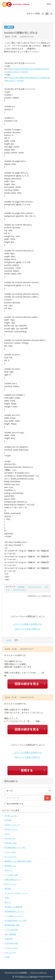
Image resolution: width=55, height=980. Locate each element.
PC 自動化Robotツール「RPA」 (16, 920)
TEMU (7, 898)
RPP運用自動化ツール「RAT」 (16, 847)
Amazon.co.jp (10, 838)
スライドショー (35, 587)
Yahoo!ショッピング (12, 825)
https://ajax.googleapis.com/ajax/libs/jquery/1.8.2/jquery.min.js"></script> (27, 70)
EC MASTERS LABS (11, 943)
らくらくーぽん (10, 852)
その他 (9, 640)
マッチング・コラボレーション (16, 893)
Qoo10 (7, 834)
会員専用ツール (10, 866)
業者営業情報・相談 (12, 925)
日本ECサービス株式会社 (28, 977)
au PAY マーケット (12, 829)
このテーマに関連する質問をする (28, 624)
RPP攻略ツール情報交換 (13, 907)
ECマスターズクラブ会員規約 (16, 972)
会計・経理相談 (10, 934)
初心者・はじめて (11, 816)
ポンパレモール (10, 857)
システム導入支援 (11, 930)
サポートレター (10, 952)
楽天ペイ (8, 902)
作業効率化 (9, 939)
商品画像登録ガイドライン (14, 911)
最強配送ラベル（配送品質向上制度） (19, 861)
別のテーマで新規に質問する (28, 629)
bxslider (21, 587)
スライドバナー (20, 590)
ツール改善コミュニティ (14, 916)
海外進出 (8, 889)
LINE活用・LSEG (11, 843)
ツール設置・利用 (11, 875)
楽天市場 (8, 820)
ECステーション (10, 884)
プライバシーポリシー (39, 972)
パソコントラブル (11, 948)
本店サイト (9, 870)
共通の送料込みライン (13, 879)
